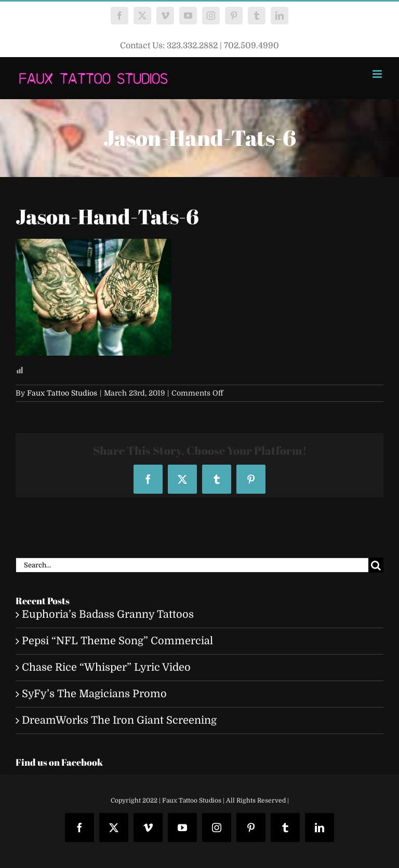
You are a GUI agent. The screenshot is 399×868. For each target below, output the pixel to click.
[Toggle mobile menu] (378, 74)
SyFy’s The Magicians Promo (94, 694)
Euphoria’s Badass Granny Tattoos (108, 614)
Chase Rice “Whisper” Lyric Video (106, 667)
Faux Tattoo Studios (62, 393)
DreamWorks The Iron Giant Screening (119, 720)
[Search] (376, 565)
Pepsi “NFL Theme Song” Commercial (117, 641)
